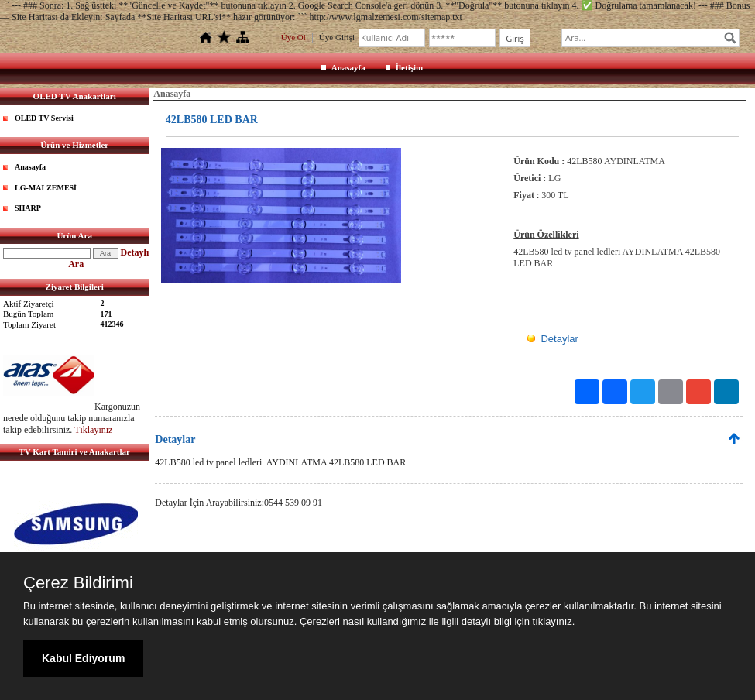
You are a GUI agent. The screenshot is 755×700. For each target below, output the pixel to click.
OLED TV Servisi (44, 118)
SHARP (28, 208)
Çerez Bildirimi (78, 583)
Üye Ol (293, 37)
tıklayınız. (554, 621)
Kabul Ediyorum (83, 658)
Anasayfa (348, 67)
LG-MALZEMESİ (46, 188)
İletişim (409, 67)
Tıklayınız (93, 430)
